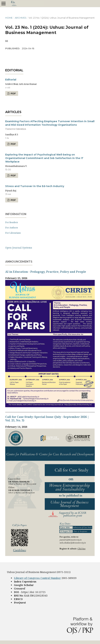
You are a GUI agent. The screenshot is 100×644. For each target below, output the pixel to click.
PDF (13, 93)
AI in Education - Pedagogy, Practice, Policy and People (46, 272)
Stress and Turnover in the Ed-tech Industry (35, 186)
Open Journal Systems (19, 248)
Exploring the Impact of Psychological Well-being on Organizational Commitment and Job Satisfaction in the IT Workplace (44, 158)
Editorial (11, 80)
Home (9, 18)
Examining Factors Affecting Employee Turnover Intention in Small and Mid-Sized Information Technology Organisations (50, 125)
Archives (21, 18)
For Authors (12, 228)
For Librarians (13, 233)
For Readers (12, 222)
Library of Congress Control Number (37, 578)
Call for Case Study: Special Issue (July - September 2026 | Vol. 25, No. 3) (47, 419)
